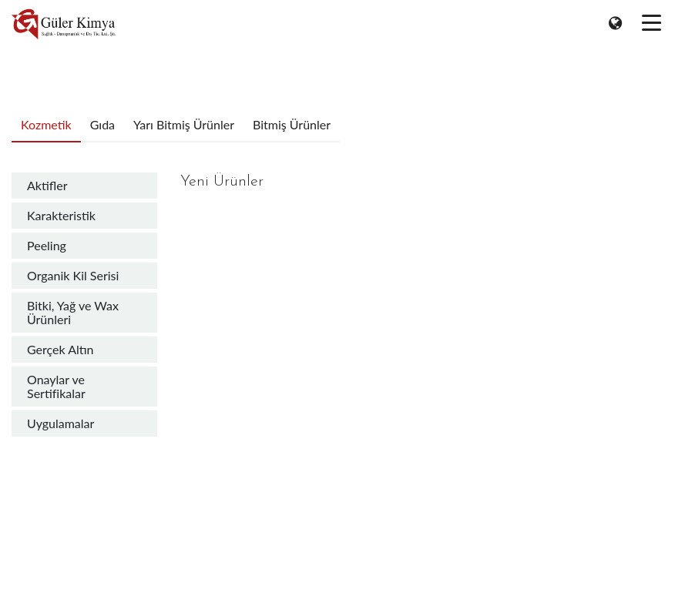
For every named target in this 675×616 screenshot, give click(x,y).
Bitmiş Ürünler (292, 124)
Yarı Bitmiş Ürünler (184, 124)
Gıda (102, 124)
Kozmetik (46, 124)
